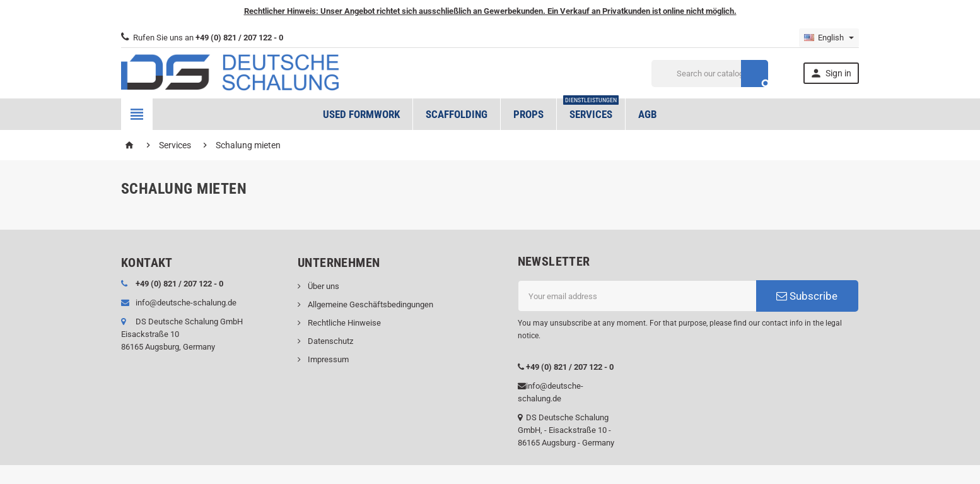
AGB (648, 114)
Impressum (327, 359)
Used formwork (361, 114)
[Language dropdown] (829, 38)
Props (528, 114)
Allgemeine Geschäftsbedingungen (370, 304)
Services (591, 109)
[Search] (710, 74)
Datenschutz (330, 341)
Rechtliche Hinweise (343, 323)
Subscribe (807, 296)
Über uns (323, 286)
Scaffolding (457, 114)
